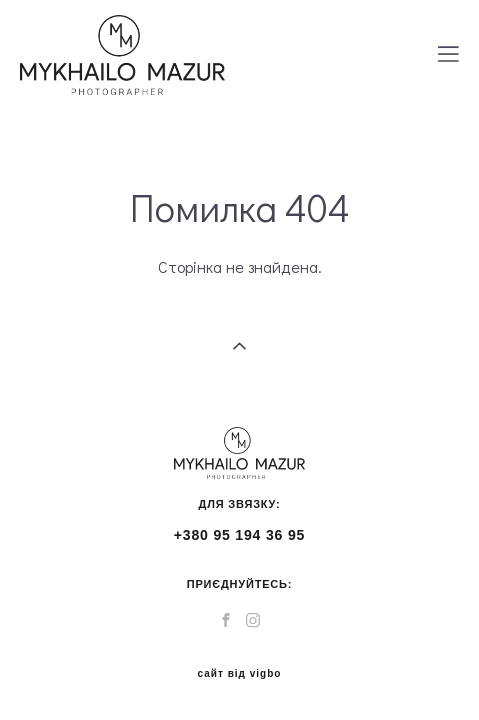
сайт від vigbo (240, 660)
